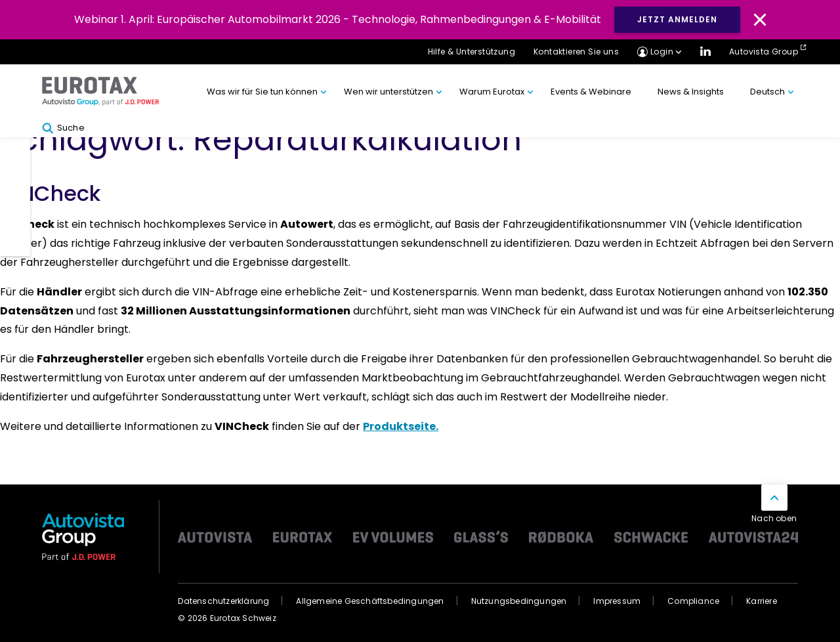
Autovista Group (764, 52)
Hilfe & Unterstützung (472, 52)
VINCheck (50, 193)
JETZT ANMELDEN (677, 19)
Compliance (693, 601)
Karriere (762, 601)
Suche (63, 128)
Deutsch (767, 92)
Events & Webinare (591, 92)
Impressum (617, 601)
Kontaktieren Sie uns (576, 52)
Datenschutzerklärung (223, 601)
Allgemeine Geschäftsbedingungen (370, 601)
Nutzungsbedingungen (519, 601)
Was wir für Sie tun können (262, 92)
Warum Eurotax (492, 92)
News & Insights (691, 92)
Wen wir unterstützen (388, 92)
